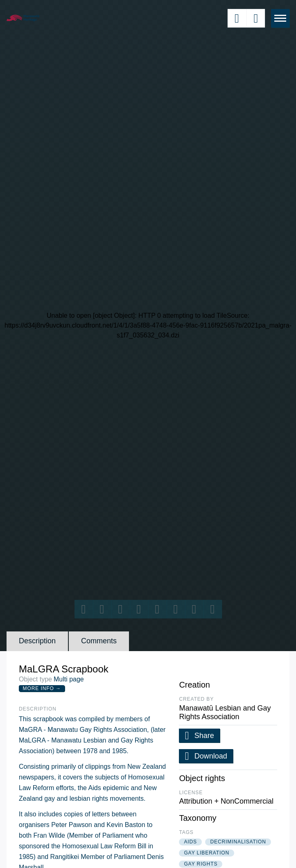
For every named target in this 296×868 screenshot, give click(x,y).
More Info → (42, 688)
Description (37, 641)
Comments (99, 641)
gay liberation (207, 853)
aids (190, 842)
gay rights (201, 864)
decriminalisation (238, 842)
